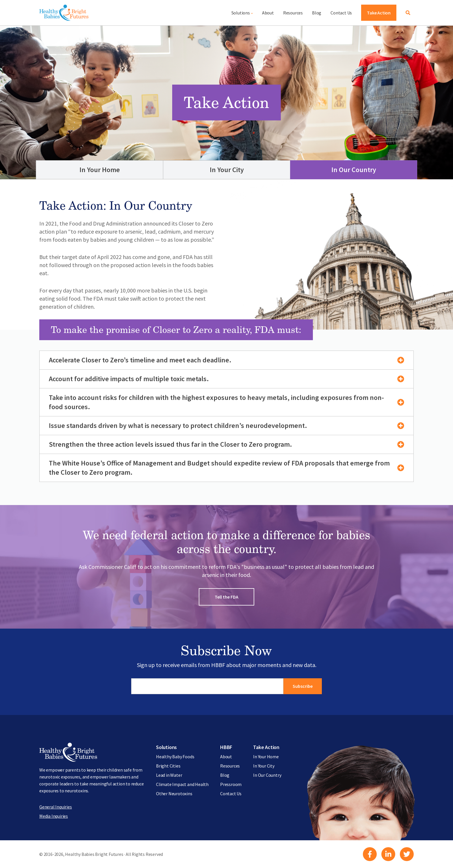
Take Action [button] (379, 13)
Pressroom (231, 784)
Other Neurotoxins (174, 794)
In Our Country (354, 170)
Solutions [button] (241, 13)
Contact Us (341, 13)
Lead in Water (169, 775)
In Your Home (100, 170)
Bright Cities (168, 766)
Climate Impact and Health (182, 784)
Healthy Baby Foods (175, 757)
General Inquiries (56, 807)
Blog (317, 13)
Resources (293, 13)
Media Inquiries (54, 816)
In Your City (227, 170)
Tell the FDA (226, 597)
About (268, 13)
